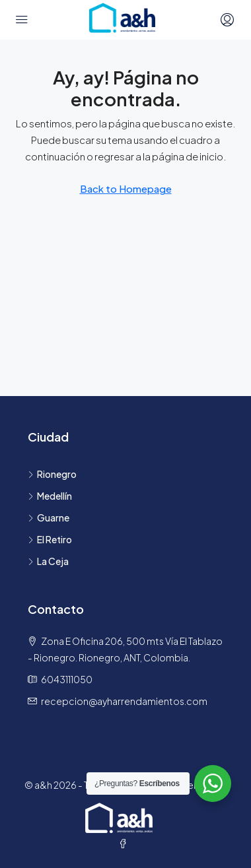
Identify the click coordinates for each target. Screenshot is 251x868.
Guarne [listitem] (49, 517)
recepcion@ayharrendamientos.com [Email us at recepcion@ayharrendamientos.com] (124, 701)
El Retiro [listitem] (50, 539)
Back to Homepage (126, 188)
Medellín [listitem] (50, 496)
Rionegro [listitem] (52, 474)
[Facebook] (126, 844)
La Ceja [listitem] (48, 561)
